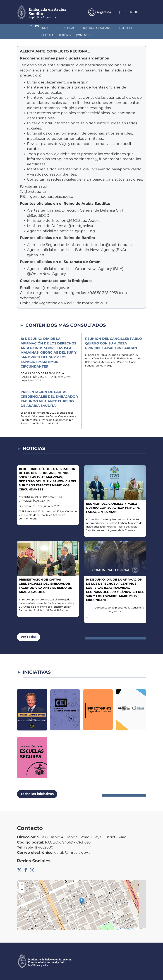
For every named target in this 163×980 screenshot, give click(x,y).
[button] (82, 901)
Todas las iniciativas (37, 794)
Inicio (26, 28)
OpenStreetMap (133, 929)
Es (144, 17)
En (137, 17)
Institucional (46, 28)
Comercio (106, 28)
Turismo (28, 35)
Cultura (124, 28)
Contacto (47, 35)
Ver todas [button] (29, 637)
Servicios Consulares (77, 28)
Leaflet (123, 929)
